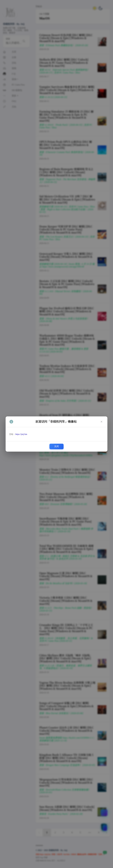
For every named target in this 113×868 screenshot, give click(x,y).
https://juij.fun (21, 434)
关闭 (56, 446)
